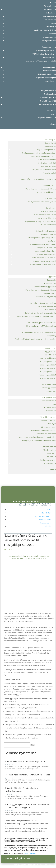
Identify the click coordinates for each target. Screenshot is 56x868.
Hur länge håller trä (48, 234)
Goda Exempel (50, 391)
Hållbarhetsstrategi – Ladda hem (43, 430)
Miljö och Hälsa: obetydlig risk (45, 261)
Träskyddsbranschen (48, 460)
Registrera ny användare (47, 118)
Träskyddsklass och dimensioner (43, 170)
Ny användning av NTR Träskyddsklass (41, 326)
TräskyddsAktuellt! (30, 853)
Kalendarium (51, 13)
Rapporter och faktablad (47, 248)
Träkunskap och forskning (46, 231)
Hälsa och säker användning (45, 215)
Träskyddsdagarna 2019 (47, 104)
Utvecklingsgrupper (49, 47)
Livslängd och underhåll (47, 163)
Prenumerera (51, 411)
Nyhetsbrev (52, 111)
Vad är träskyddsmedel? (47, 218)
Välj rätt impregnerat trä (47, 150)
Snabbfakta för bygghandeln (45, 287)
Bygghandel (51, 277)
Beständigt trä (51, 140)
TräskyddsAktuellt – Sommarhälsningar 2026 (25, 761)
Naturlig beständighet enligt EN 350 (42, 238)
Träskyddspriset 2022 (48, 371)
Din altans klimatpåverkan (46, 254)
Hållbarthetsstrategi (48, 427)
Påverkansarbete (49, 450)
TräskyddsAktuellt (49, 397)
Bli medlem (52, 457)
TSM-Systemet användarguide (45, 78)
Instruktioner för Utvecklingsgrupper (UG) (40, 61)
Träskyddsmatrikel (49, 41)
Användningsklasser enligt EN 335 (43, 244)
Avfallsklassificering (48, 225)
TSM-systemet (51, 310)
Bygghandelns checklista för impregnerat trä (39, 332)
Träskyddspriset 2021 (48, 375)
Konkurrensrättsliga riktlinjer (45, 30)
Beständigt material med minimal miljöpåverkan (37, 437)
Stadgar (53, 23)
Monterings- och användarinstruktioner (41, 189)
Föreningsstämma (49, 16)
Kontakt (53, 3)
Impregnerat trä (50, 146)
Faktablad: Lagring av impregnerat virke (41, 313)
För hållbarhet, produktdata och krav (42, 323)
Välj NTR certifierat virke (47, 306)
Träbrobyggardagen (48, 388)
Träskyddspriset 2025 (48, 361)
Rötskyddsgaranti (49, 185)
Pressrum (51, 453)
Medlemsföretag (50, 20)
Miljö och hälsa (50, 208)
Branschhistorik (50, 463)
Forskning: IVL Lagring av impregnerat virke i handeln (35, 339)
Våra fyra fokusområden (47, 434)
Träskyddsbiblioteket (48, 91)
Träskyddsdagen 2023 (48, 101)
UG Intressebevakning (47, 57)
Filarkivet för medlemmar (46, 74)
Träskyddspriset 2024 (48, 365)
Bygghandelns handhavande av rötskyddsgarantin (37, 316)
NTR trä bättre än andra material (43, 258)
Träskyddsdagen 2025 (48, 97)
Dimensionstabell (49, 173)
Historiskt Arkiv (50, 407)
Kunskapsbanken (50, 67)
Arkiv (54, 404)
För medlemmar (50, 6)
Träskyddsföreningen (48, 417)
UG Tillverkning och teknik (45, 51)
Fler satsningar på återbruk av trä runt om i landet (27, 775)
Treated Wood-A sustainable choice (42, 264)
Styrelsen (53, 34)
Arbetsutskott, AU (49, 37)
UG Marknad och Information (44, 54)
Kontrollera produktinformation (44, 156)
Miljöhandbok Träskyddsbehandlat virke (40, 221)
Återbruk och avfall (49, 166)
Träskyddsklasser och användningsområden (39, 153)
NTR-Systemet (51, 198)
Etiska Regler (51, 27)
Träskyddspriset (50, 355)
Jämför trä (52, 241)
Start (49, 509)
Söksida (53, 124)
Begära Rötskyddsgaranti (46, 192)
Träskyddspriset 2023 (48, 368)
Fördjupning (51, 336)
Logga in (53, 114)
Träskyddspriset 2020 (48, 378)
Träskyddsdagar (50, 94)
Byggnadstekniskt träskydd (46, 251)
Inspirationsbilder (49, 384)
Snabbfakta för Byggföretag (45, 297)
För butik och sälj (49, 283)
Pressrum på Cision (42, 516)
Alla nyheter (46, 513)
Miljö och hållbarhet (48, 211)
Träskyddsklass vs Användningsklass (42, 202)
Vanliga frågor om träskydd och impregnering (38, 179)
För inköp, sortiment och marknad (43, 303)
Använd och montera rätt (46, 160)
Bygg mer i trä (51, 348)
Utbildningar (50, 81)
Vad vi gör (52, 424)
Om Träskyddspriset (48, 358)
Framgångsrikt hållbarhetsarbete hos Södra (39, 440)
